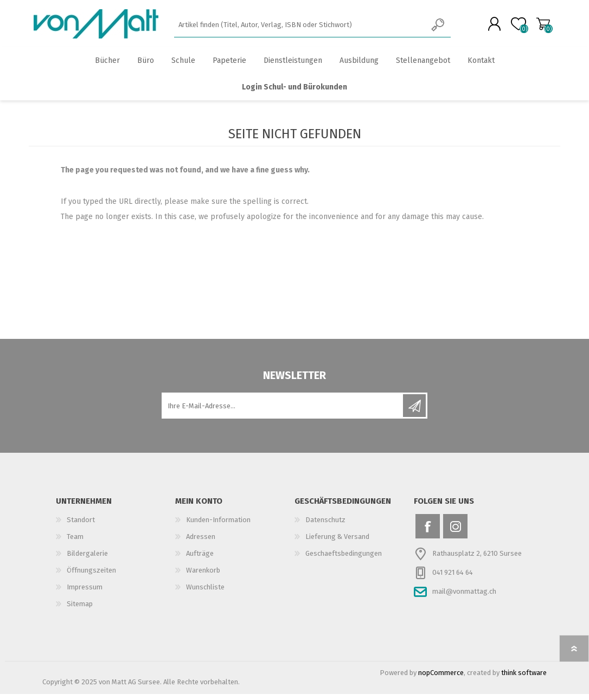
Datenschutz (325, 526)
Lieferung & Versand (337, 542)
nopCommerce (441, 679)
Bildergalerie (87, 559)
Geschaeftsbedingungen (344, 559)
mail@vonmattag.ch (464, 597)
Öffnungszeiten (91, 576)
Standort (81, 526)
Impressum (85, 593)
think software (524, 679)
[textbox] (300, 27)
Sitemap (80, 610)
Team (75, 542)
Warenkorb (534, 27)
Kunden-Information (218, 526)
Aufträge (200, 559)
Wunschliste (205, 593)
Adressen (201, 542)
